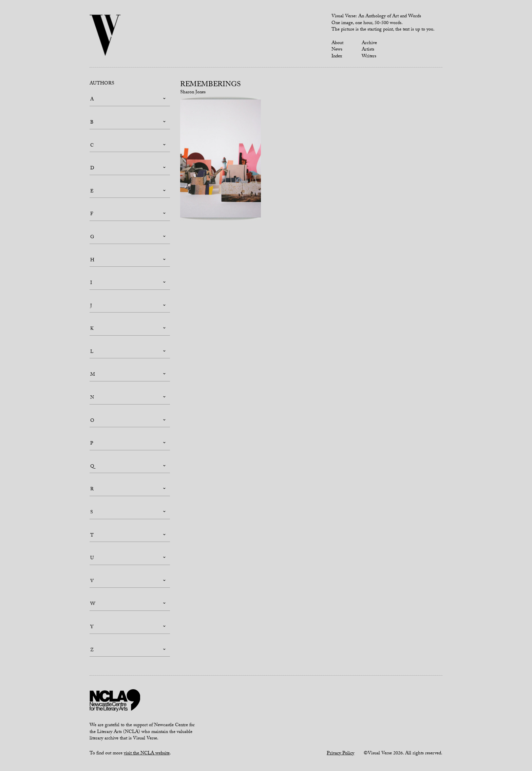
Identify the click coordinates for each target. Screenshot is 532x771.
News (337, 50)
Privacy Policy (340, 754)
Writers (369, 57)
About (337, 43)
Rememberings (211, 85)
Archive (369, 43)
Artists (368, 50)
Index (337, 57)
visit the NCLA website (147, 754)
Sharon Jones (193, 93)
